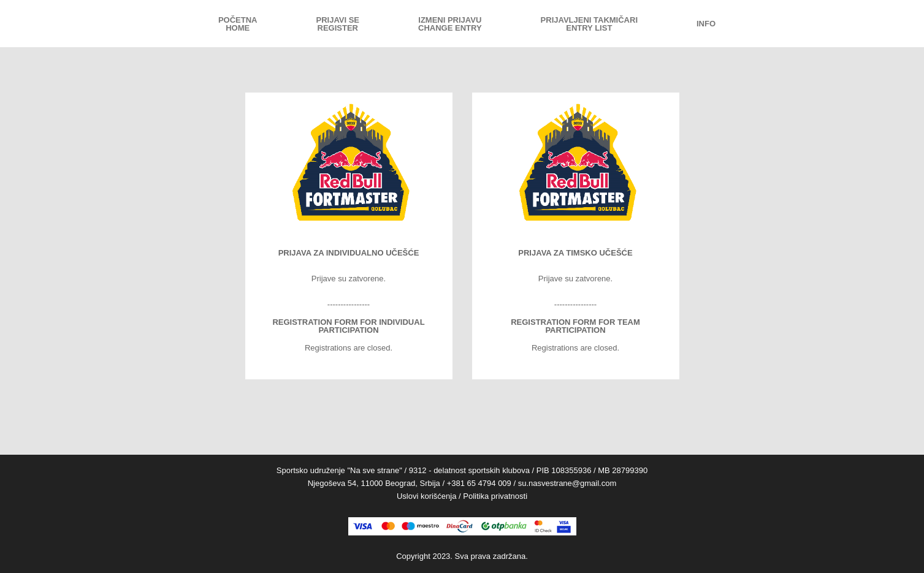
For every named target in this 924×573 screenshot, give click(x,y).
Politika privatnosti (495, 496)
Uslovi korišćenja (427, 496)
